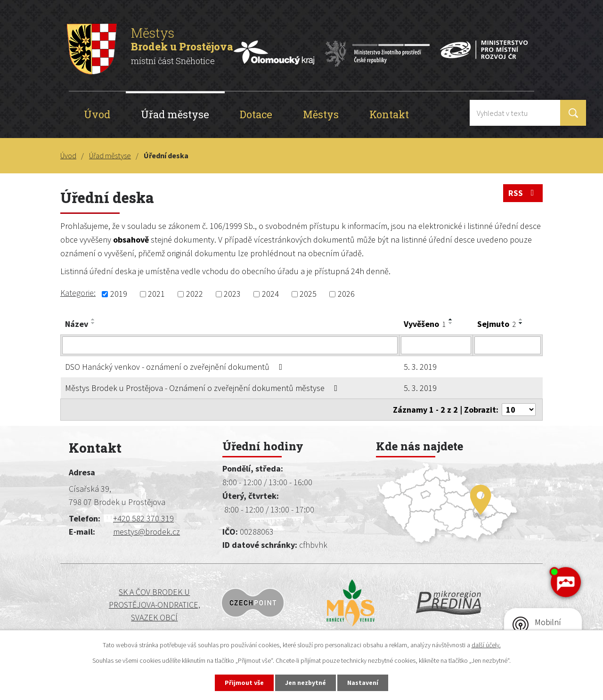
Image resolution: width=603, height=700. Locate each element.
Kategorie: (78, 293)
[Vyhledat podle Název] (230, 345)
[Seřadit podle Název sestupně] (93, 323)
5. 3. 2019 (420, 367)
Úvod (97, 114)
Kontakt (389, 114)
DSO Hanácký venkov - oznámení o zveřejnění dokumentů (176, 367)
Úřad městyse (175, 114)
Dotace (256, 114)
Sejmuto (497, 324)
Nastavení (363, 683)
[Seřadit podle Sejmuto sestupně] (521, 323)
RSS (523, 193)
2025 (308, 294)
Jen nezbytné (306, 683)
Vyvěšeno (425, 324)
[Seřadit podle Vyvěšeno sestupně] (451, 323)
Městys (321, 114)
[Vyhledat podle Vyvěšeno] (436, 345)
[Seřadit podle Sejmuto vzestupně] (521, 319)
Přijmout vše (244, 683)
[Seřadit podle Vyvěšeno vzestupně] (451, 319)
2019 (119, 294)
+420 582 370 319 (143, 518)
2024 (270, 294)
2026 (346, 294)
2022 (195, 294)
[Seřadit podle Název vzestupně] (93, 319)
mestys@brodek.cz (147, 532)
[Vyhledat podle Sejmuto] (508, 345)
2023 (232, 294)
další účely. (486, 645)
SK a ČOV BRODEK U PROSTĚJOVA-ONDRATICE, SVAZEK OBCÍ (125, 604)
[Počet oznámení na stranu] (519, 410)
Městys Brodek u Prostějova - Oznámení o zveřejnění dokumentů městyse (203, 388)
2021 (156, 294)
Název (77, 324)
